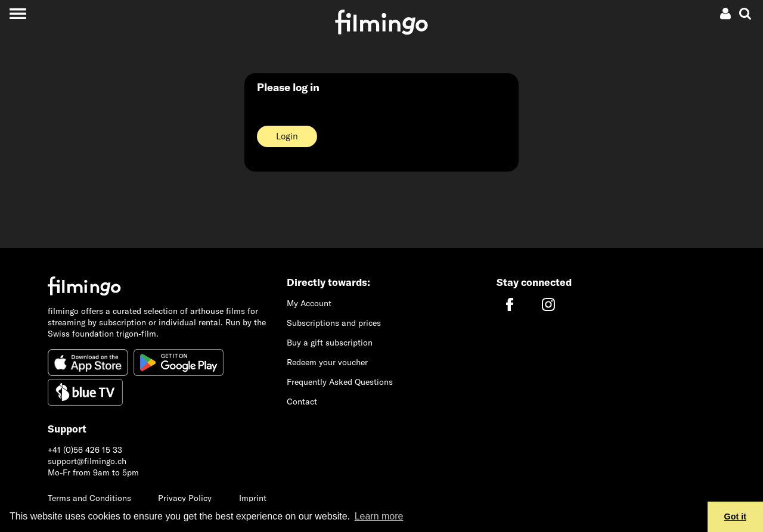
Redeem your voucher (327, 362)
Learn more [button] (379, 516)
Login (287, 136)
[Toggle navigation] (18, 13)
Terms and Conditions (89, 498)
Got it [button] (736, 517)
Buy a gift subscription (330, 343)
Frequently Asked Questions (340, 382)
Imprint (253, 498)
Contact (302, 402)
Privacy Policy (185, 498)
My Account (309, 303)
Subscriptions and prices (334, 323)
